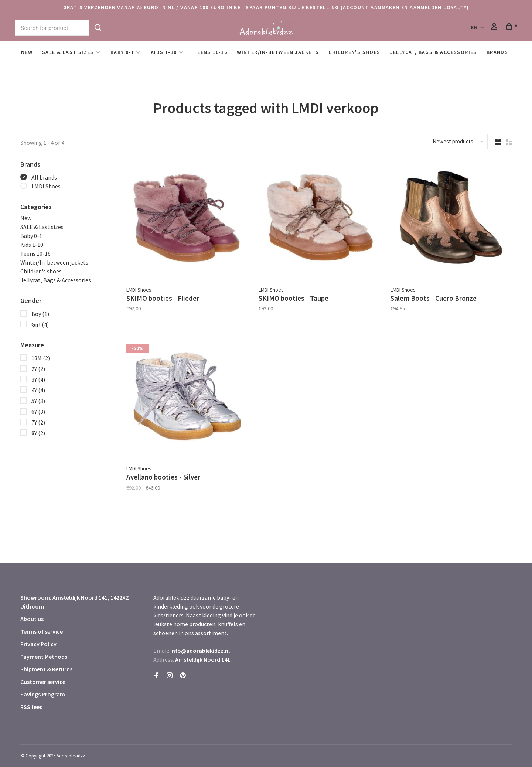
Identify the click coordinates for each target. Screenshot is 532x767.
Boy (40, 314)
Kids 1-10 (164, 52)
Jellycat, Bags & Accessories (434, 52)
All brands (44, 177)
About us (32, 616)
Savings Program (43, 691)
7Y (38, 422)
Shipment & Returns (46, 666)
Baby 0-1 (122, 52)
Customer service (43, 678)
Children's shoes (354, 52)
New (27, 52)
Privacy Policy (38, 641)
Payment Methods (44, 653)
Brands (497, 52)
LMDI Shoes (46, 186)
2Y (38, 369)
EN (475, 27)
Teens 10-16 (210, 52)
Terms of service (42, 628)
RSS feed (32, 703)
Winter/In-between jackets (278, 52)
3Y (38, 379)
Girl (40, 324)
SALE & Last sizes (68, 52)
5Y (38, 401)
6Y (38, 412)
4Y (38, 390)
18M (41, 358)
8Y (38, 433)
